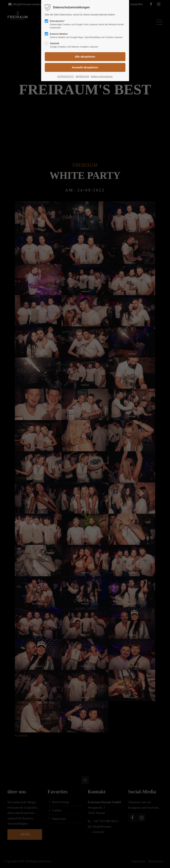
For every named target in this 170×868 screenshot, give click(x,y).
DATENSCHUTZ (65, 77)
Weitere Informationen (102, 77)
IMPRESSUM (82, 77)
